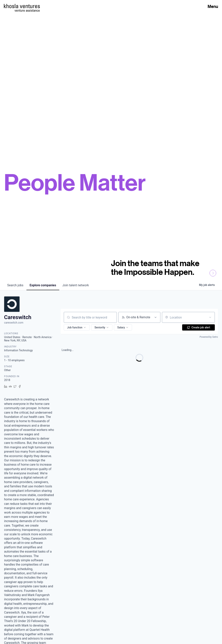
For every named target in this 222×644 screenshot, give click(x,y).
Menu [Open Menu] (213, 6)
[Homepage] (22, 6)
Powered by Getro (209, 337)
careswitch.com (14, 323)
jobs (15, 285)
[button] (77, 327)
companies (43, 285)
